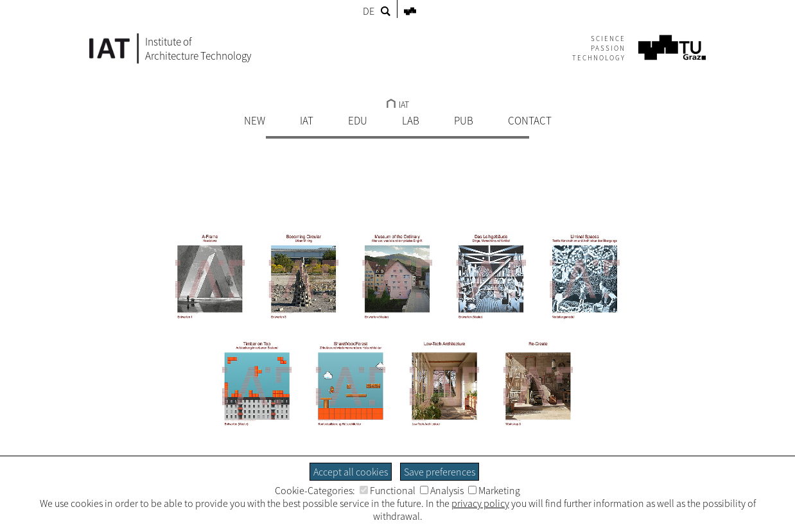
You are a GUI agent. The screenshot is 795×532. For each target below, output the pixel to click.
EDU (358, 121)
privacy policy (480, 503)
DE (369, 11)
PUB (464, 121)
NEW (255, 121)
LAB (411, 121)
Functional (388, 490)
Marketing (494, 490)
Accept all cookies (351, 472)
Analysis (442, 490)
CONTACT (530, 121)
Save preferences (440, 472)
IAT (398, 105)
